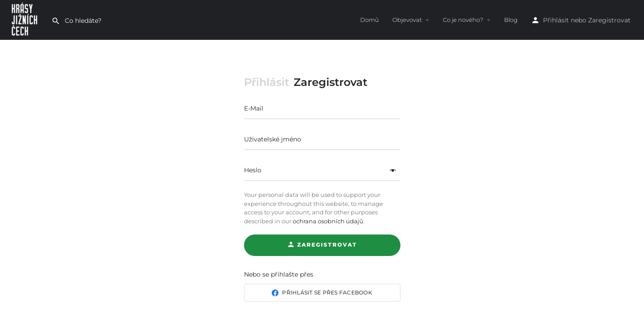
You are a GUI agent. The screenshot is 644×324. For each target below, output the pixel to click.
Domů (370, 20)
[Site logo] (26, 19)
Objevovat (407, 20)
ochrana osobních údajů (328, 221)
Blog (511, 20)
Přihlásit (556, 20)
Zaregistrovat (609, 20)
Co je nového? (463, 20)
